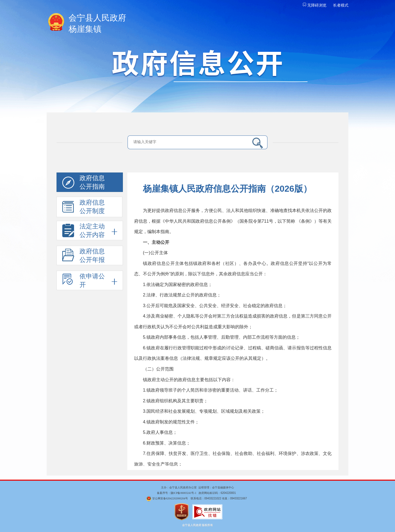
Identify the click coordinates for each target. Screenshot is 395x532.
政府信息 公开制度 (84, 208)
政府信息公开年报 (84, 257)
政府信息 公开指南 (84, 183)
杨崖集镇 (198, 23)
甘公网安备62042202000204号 (170, 498)
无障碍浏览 (315, 5)
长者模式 (341, 5)
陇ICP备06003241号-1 (184, 493)
